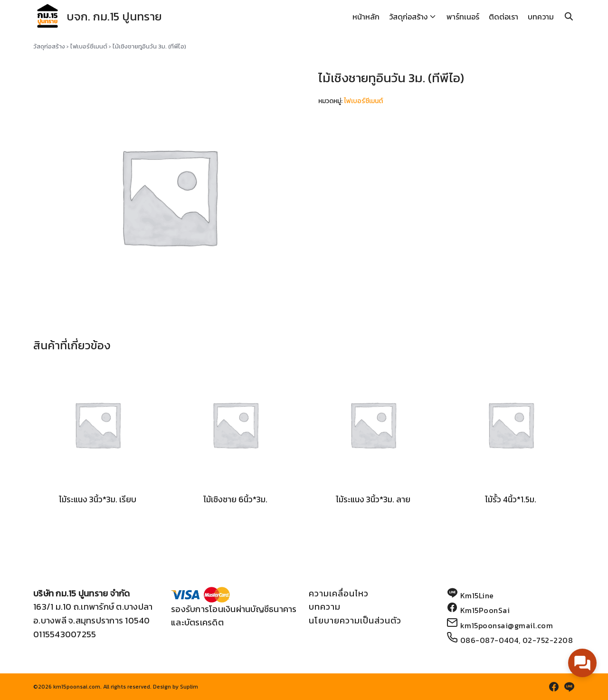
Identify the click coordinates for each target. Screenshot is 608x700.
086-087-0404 (489, 640)
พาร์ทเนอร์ (463, 17)
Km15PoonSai (485, 610)
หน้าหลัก (366, 17)
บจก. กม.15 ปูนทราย (114, 16)
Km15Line (477, 595)
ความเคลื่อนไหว (339, 593)
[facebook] (554, 687)
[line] (569, 687)
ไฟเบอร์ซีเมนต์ (89, 46)
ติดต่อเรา (503, 17)
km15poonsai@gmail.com (507, 625)
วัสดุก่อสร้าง (408, 17)
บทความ (541, 17)
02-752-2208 (548, 640)
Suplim (189, 687)
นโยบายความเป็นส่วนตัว (355, 620)
